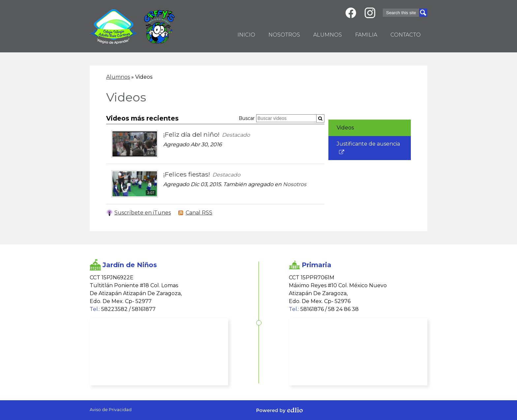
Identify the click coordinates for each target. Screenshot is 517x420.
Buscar (247, 118)
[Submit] (320, 118)
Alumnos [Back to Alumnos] (118, 77)
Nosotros (295, 184)
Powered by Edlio (280, 410)
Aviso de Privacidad (111, 409)
